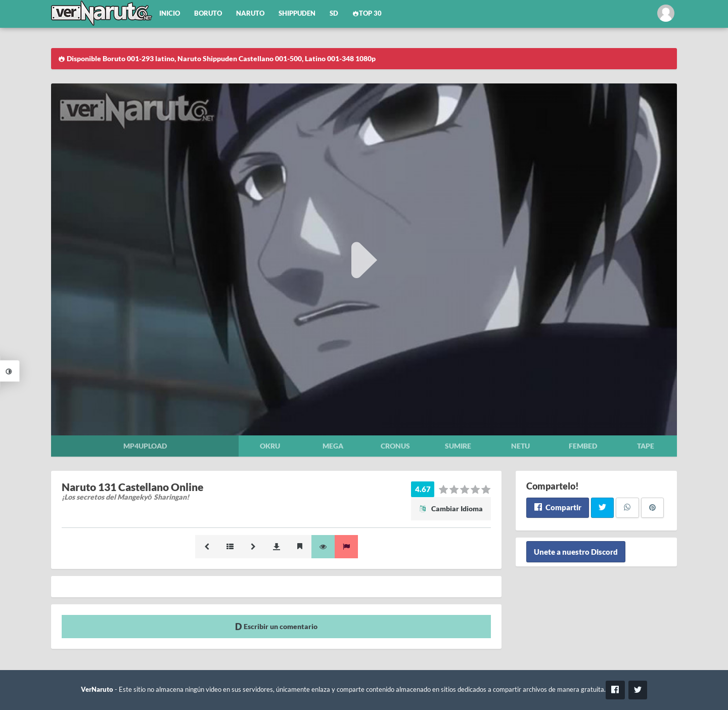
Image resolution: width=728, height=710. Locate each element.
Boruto (208, 13)
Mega (333, 446)
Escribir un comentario (276, 626)
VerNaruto (97, 690)
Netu (520, 446)
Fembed (583, 446)
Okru (270, 446)
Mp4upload (145, 446)
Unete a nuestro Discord (576, 552)
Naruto (250, 13)
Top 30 (367, 13)
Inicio (170, 13)
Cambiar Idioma (451, 508)
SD (334, 13)
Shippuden (297, 13)
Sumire (458, 446)
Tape (646, 446)
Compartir (557, 507)
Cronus (395, 446)
